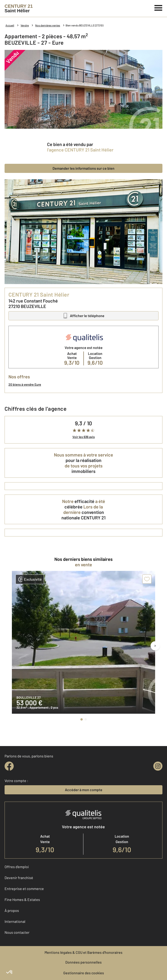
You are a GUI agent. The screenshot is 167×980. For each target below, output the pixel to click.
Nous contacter (17, 932)
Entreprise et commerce (24, 889)
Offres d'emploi (17, 867)
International (15, 921)
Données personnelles (83, 962)
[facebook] (9, 766)
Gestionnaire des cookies (84, 973)
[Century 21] (19, 8)
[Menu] (158, 7)
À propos (12, 910)
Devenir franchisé (19, 878)
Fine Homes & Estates (22, 899)
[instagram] (158, 766)
